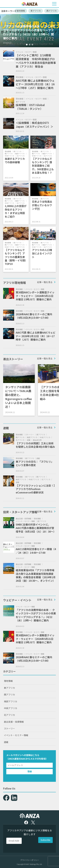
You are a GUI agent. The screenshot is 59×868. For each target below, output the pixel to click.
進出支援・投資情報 (14, 722)
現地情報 (21, 11)
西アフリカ (52, 11)
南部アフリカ (11, 701)
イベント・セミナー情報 (16, 735)
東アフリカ (36, 11)
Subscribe (45, 840)
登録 (30, 771)
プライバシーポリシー (30, 860)
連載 (6, 742)
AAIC (23, 759)
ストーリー (9, 728)
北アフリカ (9, 715)
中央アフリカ (11, 708)
